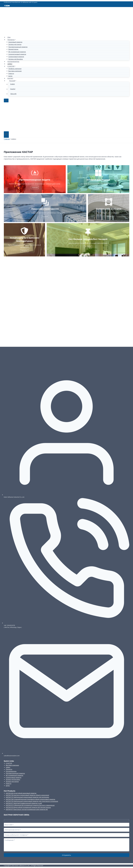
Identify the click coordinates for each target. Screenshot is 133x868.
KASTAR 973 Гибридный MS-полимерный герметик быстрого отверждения (30, 805)
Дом (9, 37)
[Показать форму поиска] (6, 100)
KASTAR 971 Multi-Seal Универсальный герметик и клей (24, 803)
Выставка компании (15, 71)
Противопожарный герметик (18, 47)
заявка (10, 64)
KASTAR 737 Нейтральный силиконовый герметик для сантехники (27, 797)
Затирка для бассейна (16, 59)
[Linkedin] (6, 6)
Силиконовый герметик (16, 57)
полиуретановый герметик (17, 54)
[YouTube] (9, 6)
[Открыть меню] (6, 135)
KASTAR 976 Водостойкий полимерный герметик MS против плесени (28, 807)
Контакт (11, 78)
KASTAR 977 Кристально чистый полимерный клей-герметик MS (27, 809)
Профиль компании (15, 69)
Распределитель (14, 61)
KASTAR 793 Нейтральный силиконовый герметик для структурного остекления (32, 801)
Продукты (9, 769)
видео (10, 76)
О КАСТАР (9, 763)
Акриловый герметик (15, 42)
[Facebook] (5, 6)
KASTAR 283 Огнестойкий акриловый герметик (21, 793)
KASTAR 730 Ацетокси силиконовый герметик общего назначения (27, 795)
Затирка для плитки (15, 44)
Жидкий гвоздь (13, 49)
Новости (11, 73)
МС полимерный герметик (17, 52)
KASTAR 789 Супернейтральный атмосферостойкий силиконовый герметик (30, 799)
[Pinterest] (8, 6)
